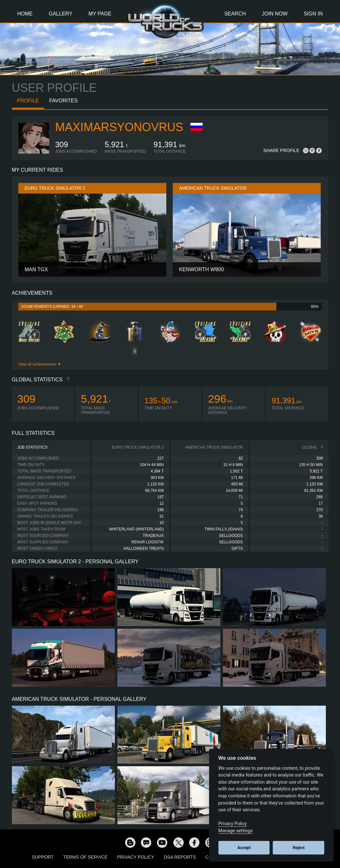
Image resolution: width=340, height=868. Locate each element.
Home (25, 14)
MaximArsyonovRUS (119, 127)
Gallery (61, 14)
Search (235, 14)
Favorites (64, 101)
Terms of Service (85, 857)
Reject (299, 848)
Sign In (313, 14)
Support (43, 857)
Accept (244, 848)
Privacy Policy (136, 857)
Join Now (275, 14)
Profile (28, 101)
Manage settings (236, 831)
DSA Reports (180, 857)
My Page (100, 14)
